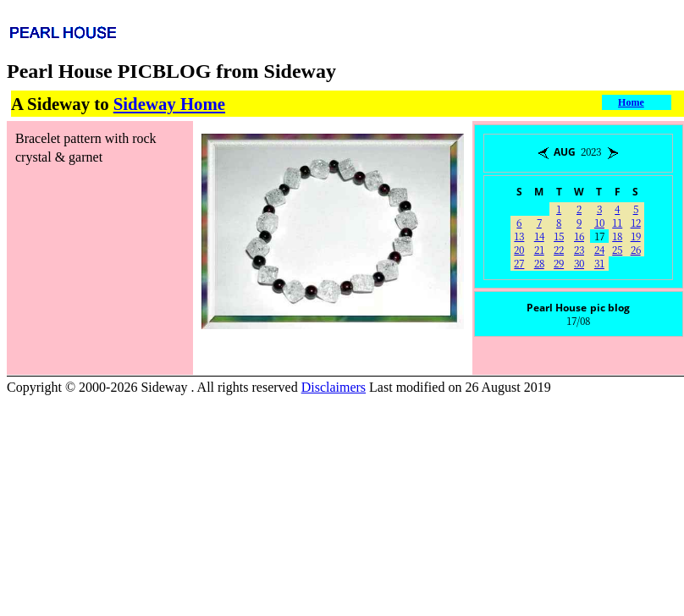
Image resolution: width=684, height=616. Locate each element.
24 (599, 249)
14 (539, 236)
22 (559, 249)
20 (519, 249)
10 (599, 222)
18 (617, 236)
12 (636, 222)
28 (539, 263)
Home (631, 102)
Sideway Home (169, 104)
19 (636, 236)
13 (519, 236)
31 (599, 263)
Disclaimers (334, 387)
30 (579, 263)
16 (579, 236)
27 (519, 263)
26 (636, 249)
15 (559, 236)
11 (617, 222)
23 (579, 249)
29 (559, 263)
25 (617, 249)
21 (539, 249)
